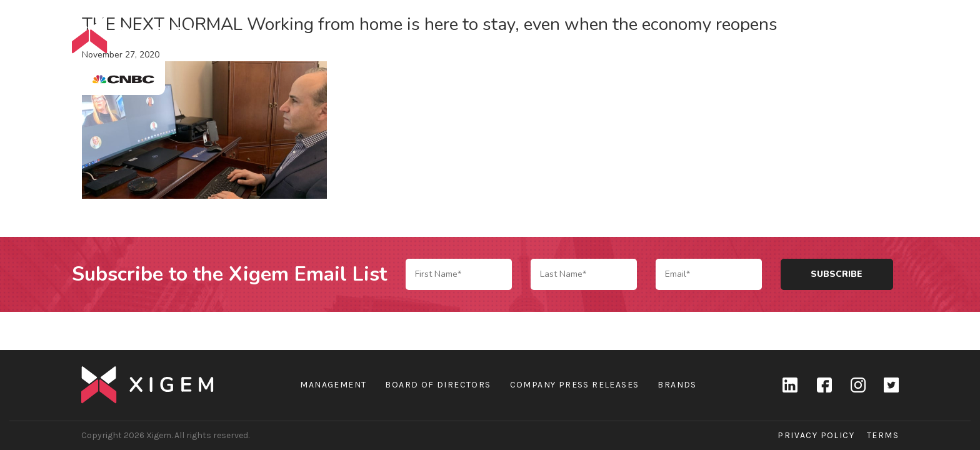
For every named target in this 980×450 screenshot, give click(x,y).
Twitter (891, 385)
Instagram (857, 385)
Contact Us (877, 35)
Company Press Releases (575, 385)
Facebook (824, 385)
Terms (883, 435)
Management (333, 385)
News (813, 35)
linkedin (790, 385)
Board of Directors (438, 385)
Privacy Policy (816, 435)
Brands (760, 35)
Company (698, 35)
